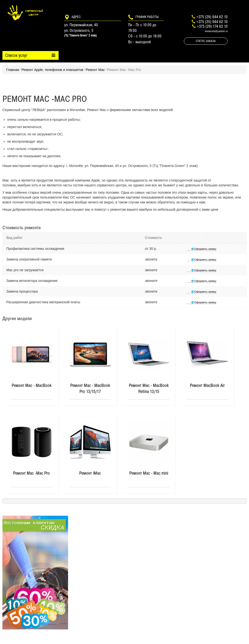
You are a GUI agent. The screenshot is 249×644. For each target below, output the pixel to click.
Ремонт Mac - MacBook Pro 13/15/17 (90, 389)
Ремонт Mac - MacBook (32, 385)
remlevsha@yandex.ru (216, 31)
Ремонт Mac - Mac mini (149, 473)
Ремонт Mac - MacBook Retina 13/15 (149, 389)
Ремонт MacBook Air (207, 385)
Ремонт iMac (90, 473)
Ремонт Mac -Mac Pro (31, 473)
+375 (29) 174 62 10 (212, 26)
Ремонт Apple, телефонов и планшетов (52, 70)
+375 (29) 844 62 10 (212, 17)
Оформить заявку (201, 249)
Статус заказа (206, 41)
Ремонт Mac (95, 70)
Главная (13, 70)
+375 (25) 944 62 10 (212, 22)
